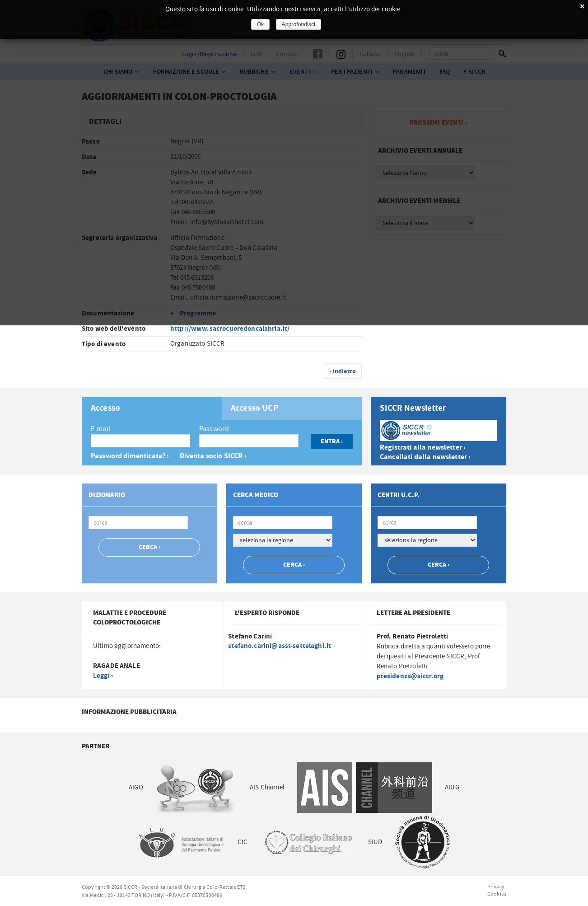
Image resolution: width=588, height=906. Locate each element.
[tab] (152, 408)
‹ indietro (343, 371)
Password (214, 429)
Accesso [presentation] (105, 408)
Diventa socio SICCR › (213, 456)
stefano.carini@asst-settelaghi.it (280, 646)
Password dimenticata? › (130, 456)
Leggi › (103, 676)
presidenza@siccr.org (410, 676)
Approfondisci (299, 24)
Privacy (496, 887)
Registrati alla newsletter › (423, 448)
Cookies (497, 894)
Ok (261, 24)
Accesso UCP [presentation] (255, 408)
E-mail (100, 429)
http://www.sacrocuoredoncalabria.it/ (230, 329)
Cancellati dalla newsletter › (425, 457)
